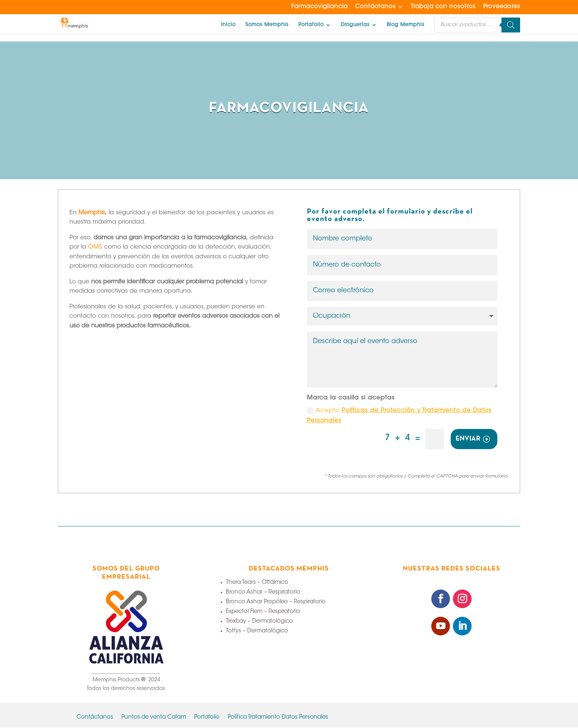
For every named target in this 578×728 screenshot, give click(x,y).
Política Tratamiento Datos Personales (278, 718)
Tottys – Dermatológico (257, 632)
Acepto (399, 416)
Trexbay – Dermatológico (259, 622)
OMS (95, 247)
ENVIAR (468, 440)
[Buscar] (511, 25)
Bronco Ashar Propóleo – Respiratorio (276, 603)
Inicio (228, 25)
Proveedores (502, 7)
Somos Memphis (267, 25)
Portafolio (311, 25)
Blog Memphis (406, 25)
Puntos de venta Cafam (154, 718)
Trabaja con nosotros (443, 7)
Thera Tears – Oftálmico (257, 583)
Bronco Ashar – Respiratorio (263, 593)
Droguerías (355, 25)
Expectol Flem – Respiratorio (263, 612)
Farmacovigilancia (319, 7)
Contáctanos (375, 7)
